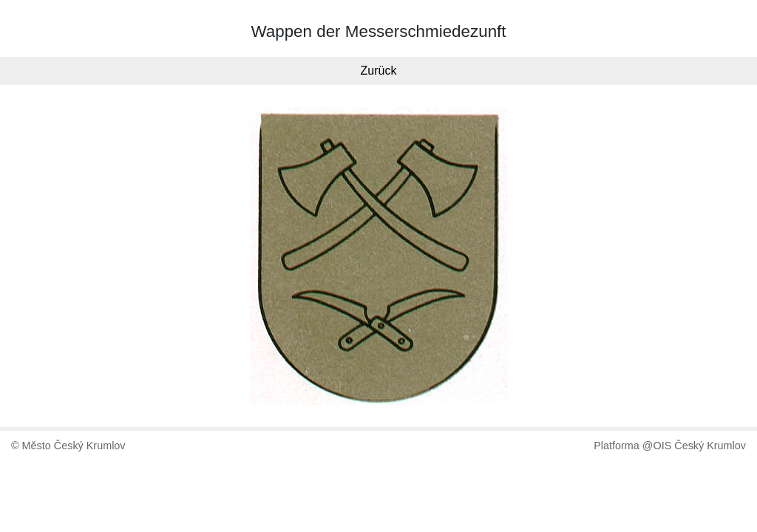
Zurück (379, 71)
